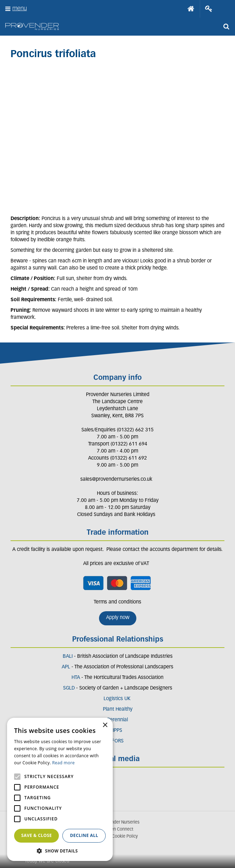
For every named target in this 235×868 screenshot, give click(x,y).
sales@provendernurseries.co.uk (116, 479)
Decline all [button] (84, 835)
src (226, 26)
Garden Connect (118, 830)
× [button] (105, 725)
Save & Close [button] (36, 835)
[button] (60, 851)
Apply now (118, 618)
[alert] (60, 789)
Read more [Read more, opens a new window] (63, 763)
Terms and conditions (117, 602)
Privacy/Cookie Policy (117, 837)
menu (20, 9)
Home (191, 9)
